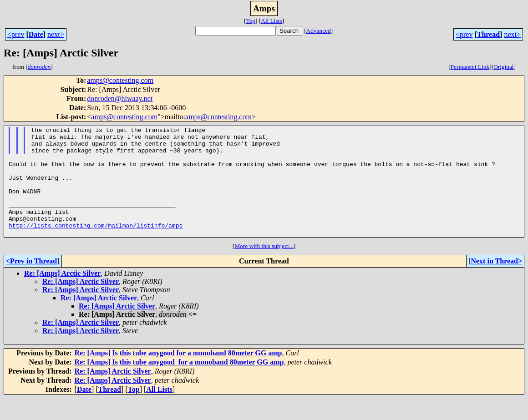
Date (36, 34)
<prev (16, 34)
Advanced (319, 31)
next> (56, 34)
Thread (488, 34)
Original (503, 67)
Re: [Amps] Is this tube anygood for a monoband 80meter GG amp (178, 375)
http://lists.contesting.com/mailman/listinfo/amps (96, 246)
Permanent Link (470, 67)
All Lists (271, 21)
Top (251, 21)
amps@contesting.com (120, 80)
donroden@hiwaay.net (120, 99)
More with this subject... (264, 268)
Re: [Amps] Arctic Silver (62, 295)
